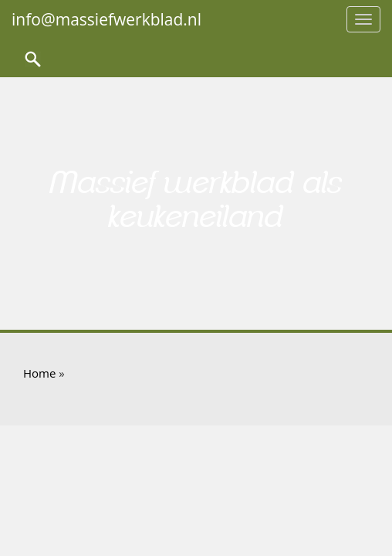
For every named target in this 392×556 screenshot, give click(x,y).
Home (39, 373)
